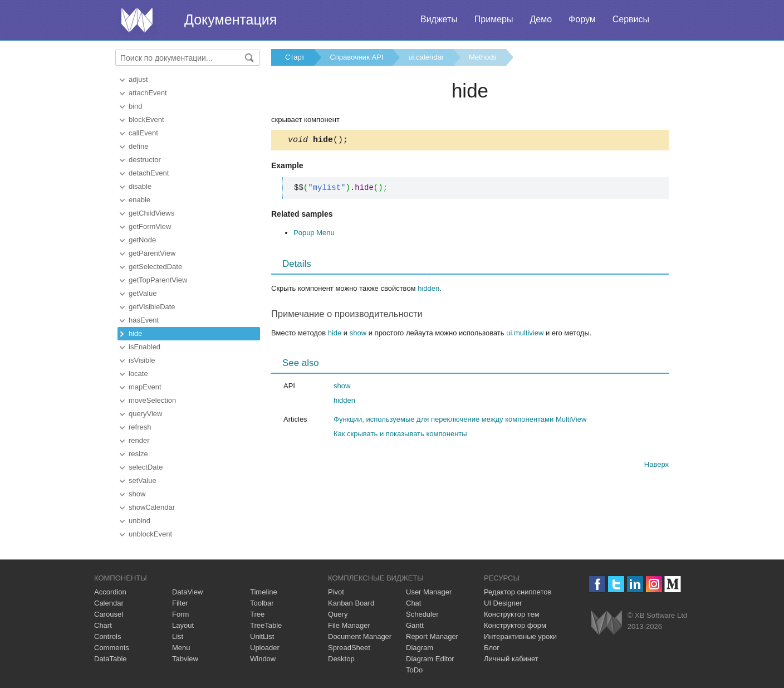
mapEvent (145, 387)
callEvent (143, 133)
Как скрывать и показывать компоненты (400, 435)
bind (136, 106)
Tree (257, 614)
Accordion (110, 592)
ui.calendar (426, 57)
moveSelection (152, 400)
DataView (187, 592)
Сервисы (631, 19)
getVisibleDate (152, 307)
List (178, 636)
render (139, 440)
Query (338, 614)
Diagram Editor (430, 659)
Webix (607, 623)
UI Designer (503, 603)
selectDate (146, 467)
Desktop (341, 659)
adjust (138, 79)
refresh (140, 427)
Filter (180, 603)
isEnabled (144, 347)
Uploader (265, 648)
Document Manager (360, 636)
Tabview (185, 659)
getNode (142, 240)
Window (263, 659)
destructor (145, 160)
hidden (428, 290)
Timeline (264, 592)
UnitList (262, 636)
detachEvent (149, 173)
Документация (231, 19)
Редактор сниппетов (518, 592)
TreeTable (266, 625)
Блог (492, 648)
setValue (143, 480)
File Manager (349, 625)
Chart (103, 625)
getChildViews (151, 213)
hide (136, 333)
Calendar (109, 603)
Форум (582, 19)
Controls (107, 636)
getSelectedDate (155, 267)
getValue (143, 293)
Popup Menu (314, 234)
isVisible (142, 360)
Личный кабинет (511, 659)
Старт (295, 57)
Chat (413, 603)
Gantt (415, 625)
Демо (541, 19)
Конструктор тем (512, 614)
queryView (145, 414)
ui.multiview (525, 335)
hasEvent (144, 320)
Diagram (420, 648)
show (137, 494)
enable (139, 200)
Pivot (336, 592)
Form (180, 614)
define (138, 146)
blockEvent (146, 119)
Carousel (109, 614)
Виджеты (439, 19)
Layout (183, 625)
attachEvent (148, 93)
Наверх (656, 466)
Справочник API (356, 57)
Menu (181, 648)
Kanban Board (351, 603)
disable (140, 186)
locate (138, 374)
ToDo (414, 670)
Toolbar (262, 603)
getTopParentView (158, 280)
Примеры (494, 19)
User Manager (429, 592)
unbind (139, 521)
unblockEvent (150, 534)
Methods (483, 57)
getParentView (152, 253)
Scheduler (422, 614)
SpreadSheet (349, 648)
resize (138, 454)
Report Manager (432, 636)
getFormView (150, 226)
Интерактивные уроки (520, 636)
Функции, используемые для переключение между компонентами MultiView (460, 421)
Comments (112, 648)
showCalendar (152, 507)
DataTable (111, 659)
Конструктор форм (515, 625)
